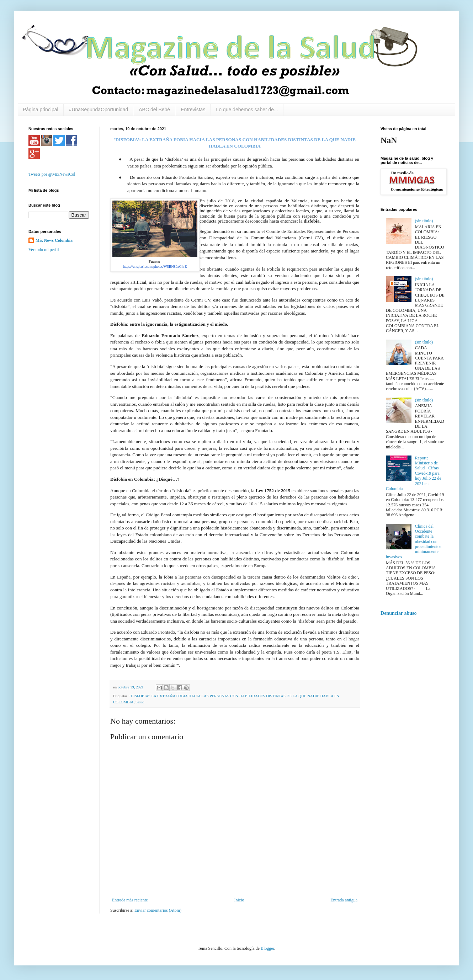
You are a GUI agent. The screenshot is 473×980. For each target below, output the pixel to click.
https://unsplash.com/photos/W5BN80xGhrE (155, 267)
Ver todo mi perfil (44, 250)
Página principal (41, 110)
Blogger (267, 948)
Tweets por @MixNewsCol (52, 174)
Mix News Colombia (54, 240)
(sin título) (424, 221)
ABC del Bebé (154, 110)
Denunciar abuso (399, 613)
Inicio (239, 900)
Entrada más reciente (130, 900)
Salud (140, 702)
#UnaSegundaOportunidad (99, 110)
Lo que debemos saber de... (247, 110)
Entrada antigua (344, 900)
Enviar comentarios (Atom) (158, 910)
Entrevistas (193, 110)
